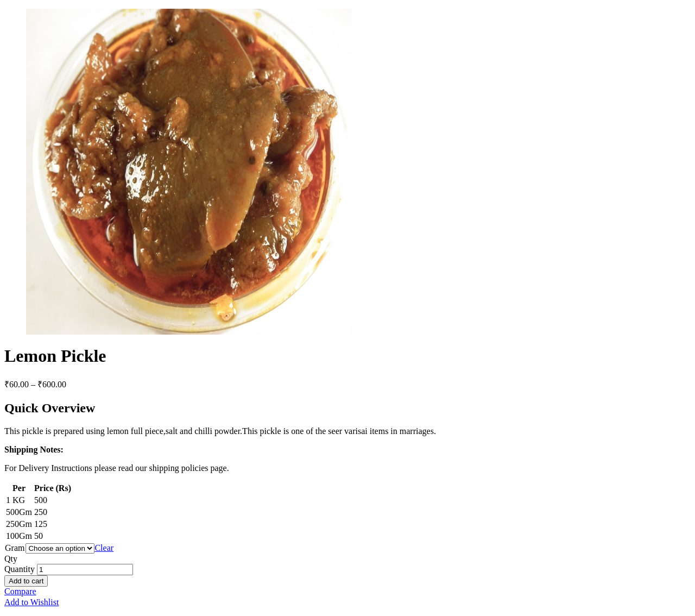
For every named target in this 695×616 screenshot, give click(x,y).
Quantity (20, 569)
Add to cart (26, 581)
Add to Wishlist (31, 602)
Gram (15, 548)
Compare (20, 591)
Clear (104, 548)
